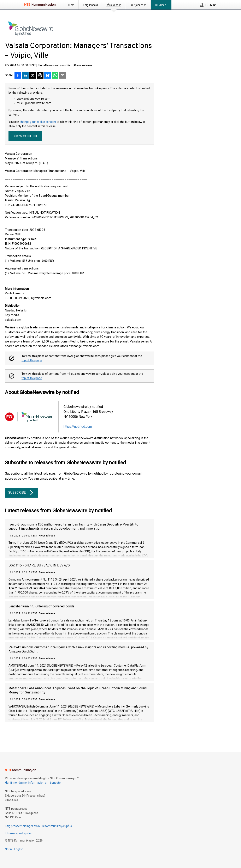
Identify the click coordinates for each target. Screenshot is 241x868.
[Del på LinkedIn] (25, 76)
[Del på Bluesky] (48, 76)
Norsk (9, 849)
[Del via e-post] (63, 76)
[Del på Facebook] (18, 76)
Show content (25, 136)
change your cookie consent (38, 122)
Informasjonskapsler (18, 833)
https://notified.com (78, 427)
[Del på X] (33, 76)
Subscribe (22, 493)
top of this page (32, 360)
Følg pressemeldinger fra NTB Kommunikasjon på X (39, 826)
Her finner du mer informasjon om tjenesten (34, 783)
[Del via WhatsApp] (55, 76)
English (19, 849)
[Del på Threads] (40, 76)
